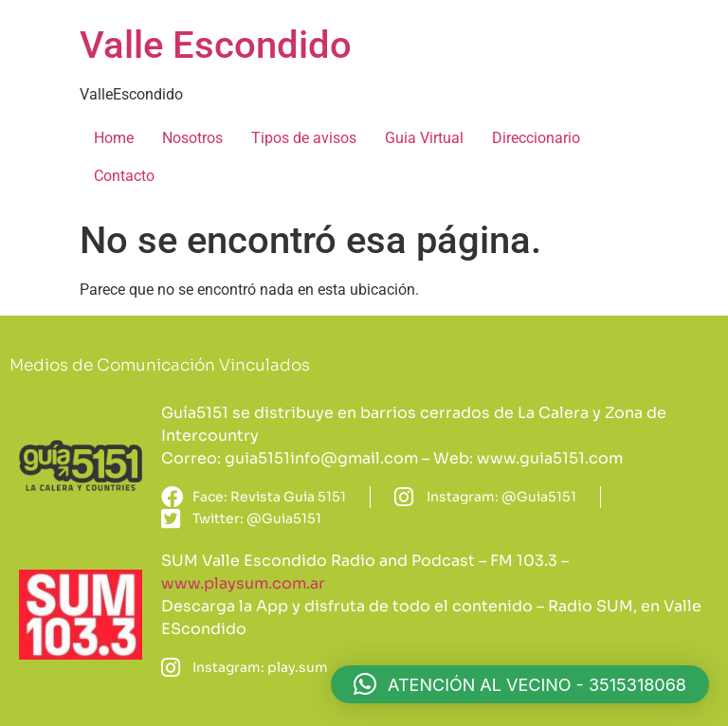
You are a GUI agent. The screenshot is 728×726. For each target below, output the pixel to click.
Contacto (124, 176)
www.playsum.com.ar (243, 583)
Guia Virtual (424, 138)
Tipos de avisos (304, 138)
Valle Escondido (216, 45)
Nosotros (192, 138)
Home (114, 138)
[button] (520, 684)
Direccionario (536, 138)
